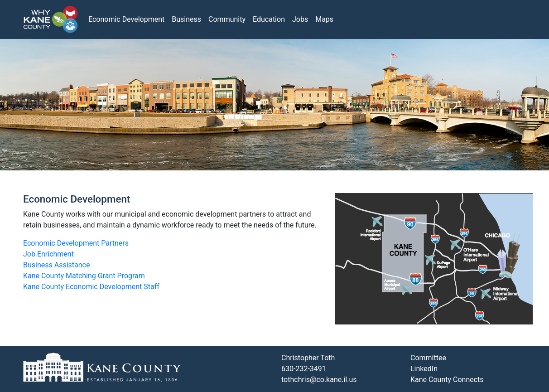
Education (269, 19)
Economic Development (126, 19)
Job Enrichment (48, 254)
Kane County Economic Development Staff (91, 287)
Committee (428, 358)
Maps (324, 19)
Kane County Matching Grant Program (84, 276)
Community (227, 19)
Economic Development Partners (76, 243)
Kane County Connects (447, 380)
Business (186, 19)
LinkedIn (424, 369)
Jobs (300, 19)
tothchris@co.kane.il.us (319, 380)
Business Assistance (56, 265)
